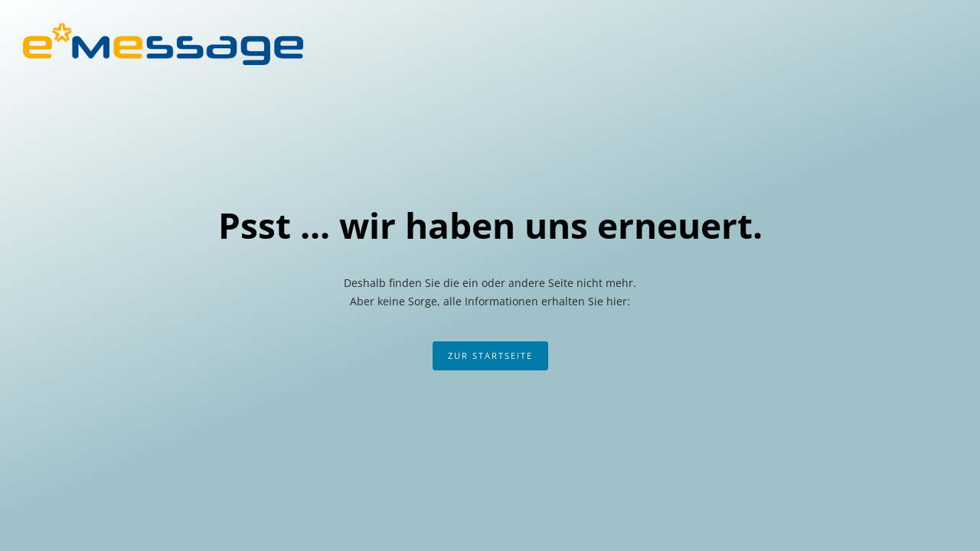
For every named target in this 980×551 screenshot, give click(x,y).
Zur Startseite (490, 355)
